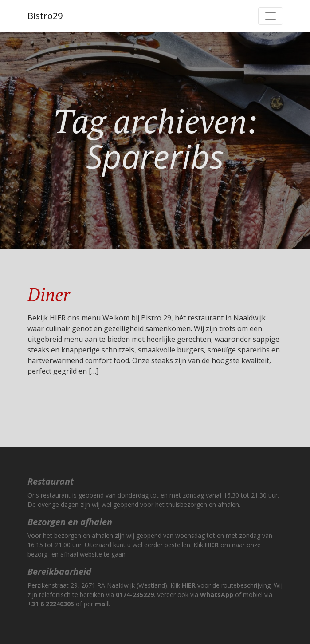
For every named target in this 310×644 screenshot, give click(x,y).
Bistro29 (45, 16)
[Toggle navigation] (271, 16)
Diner (49, 294)
